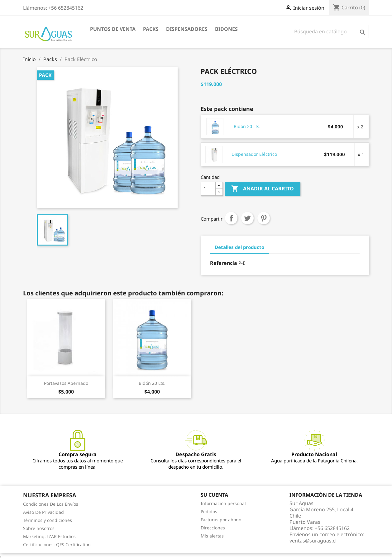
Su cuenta (214, 495)
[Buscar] (330, 31)
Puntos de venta (113, 29)
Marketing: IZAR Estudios (49, 536)
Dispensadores (187, 29)
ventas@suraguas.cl (313, 541)
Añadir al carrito (263, 189)
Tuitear (247, 218)
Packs (151, 29)
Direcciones (213, 528)
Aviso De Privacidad (43, 512)
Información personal (223, 503)
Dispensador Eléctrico (254, 154)
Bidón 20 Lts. (247, 126)
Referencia (224, 263)
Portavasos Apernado (66, 383)
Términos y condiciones (48, 520)
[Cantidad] (208, 189)
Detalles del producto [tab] (239, 247)
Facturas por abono (221, 520)
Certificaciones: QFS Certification (57, 545)
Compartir (231, 218)
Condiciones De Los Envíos (51, 504)
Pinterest (264, 218)
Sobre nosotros (39, 528)
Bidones (226, 29)
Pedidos (209, 511)
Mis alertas (212, 536)
